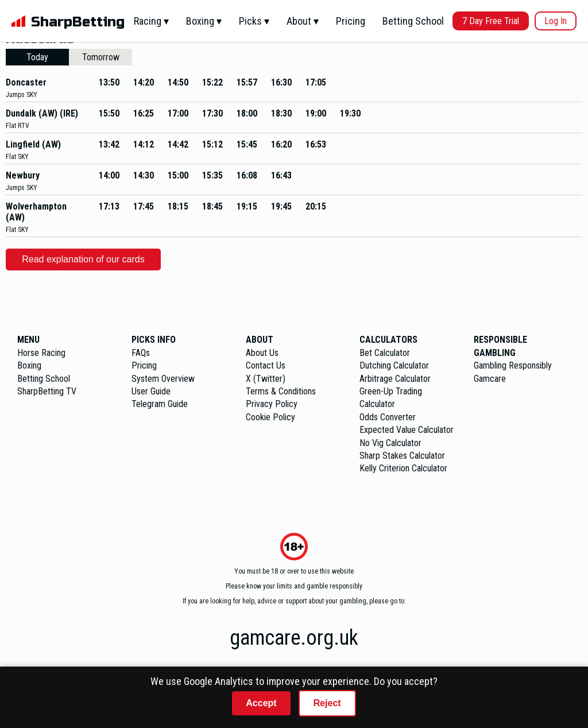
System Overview (163, 379)
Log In (556, 21)
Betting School (413, 21)
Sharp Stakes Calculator (402, 456)
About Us (262, 353)
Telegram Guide (160, 404)
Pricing (351, 21)
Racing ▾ (151, 21)
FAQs (141, 353)
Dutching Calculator (394, 365)
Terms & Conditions (281, 391)
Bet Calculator (385, 353)
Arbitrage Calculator (395, 379)
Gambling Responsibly (513, 365)
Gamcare (490, 379)
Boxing (29, 365)
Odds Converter (388, 417)
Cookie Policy (270, 417)
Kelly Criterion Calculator (403, 468)
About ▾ (303, 21)
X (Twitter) (266, 379)
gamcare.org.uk (294, 638)
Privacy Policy (272, 404)
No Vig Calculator (390, 443)
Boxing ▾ (204, 21)
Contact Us (266, 365)
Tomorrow (101, 57)
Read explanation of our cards (83, 259)
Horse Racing (41, 353)
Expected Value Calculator (407, 430)
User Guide (151, 391)
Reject (327, 703)
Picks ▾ (254, 21)
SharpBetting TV (47, 391)
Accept (261, 703)
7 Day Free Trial (491, 21)
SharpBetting (78, 22)
